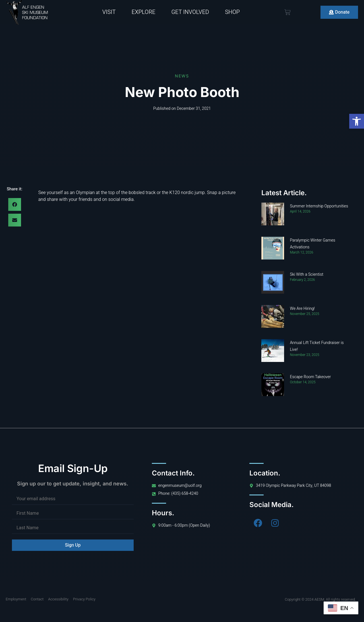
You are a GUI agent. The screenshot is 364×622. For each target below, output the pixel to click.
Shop (232, 12)
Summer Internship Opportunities (319, 206)
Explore (144, 12)
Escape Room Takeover (310, 377)
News (182, 76)
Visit (109, 12)
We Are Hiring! (302, 309)
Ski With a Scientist (307, 274)
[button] (357, 121)
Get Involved (190, 12)
